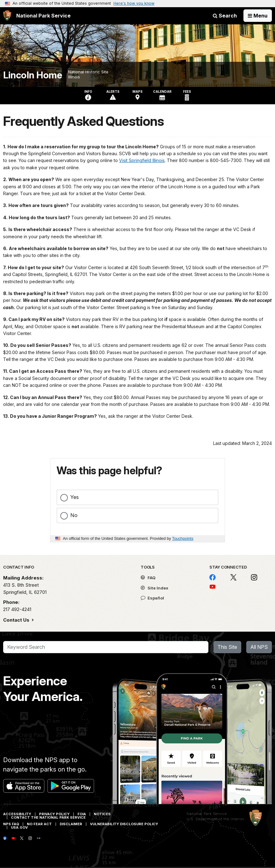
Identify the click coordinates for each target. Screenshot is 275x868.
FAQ (148, 578)
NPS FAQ (11, 824)
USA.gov (19, 827)
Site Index (155, 588)
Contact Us (17, 620)
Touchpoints (183, 538)
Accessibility (17, 814)
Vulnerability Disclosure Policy (124, 824)
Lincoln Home (32, 75)
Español (152, 598)
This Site (227, 647)
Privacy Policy (54, 814)
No (74, 515)
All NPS (259, 647)
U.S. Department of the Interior (215, 819)
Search (225, 16)
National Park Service (207, 814)
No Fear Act (39, 824)
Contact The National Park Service (48, 817)
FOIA (82, 814)
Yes (75, 497)
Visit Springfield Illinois (142, 160)
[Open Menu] (258, 16)
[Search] (106, 647)
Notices (102, 814)
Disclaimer (71, 824)
